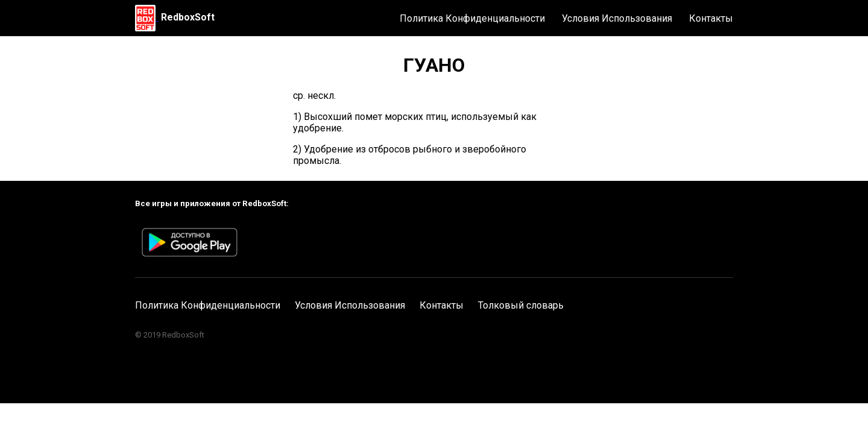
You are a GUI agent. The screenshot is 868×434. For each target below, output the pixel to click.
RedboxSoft (188, 17)
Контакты (711, 18)
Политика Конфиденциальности (472, 18)
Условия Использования (617, 18)
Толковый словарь (521, 305)
